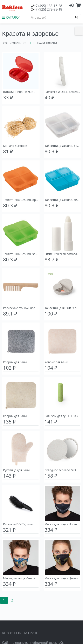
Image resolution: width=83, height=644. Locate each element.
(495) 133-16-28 (48, 6)
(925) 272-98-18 (48, 9)
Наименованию (48, 43)
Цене (32, 43)
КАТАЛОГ (11, 17)
